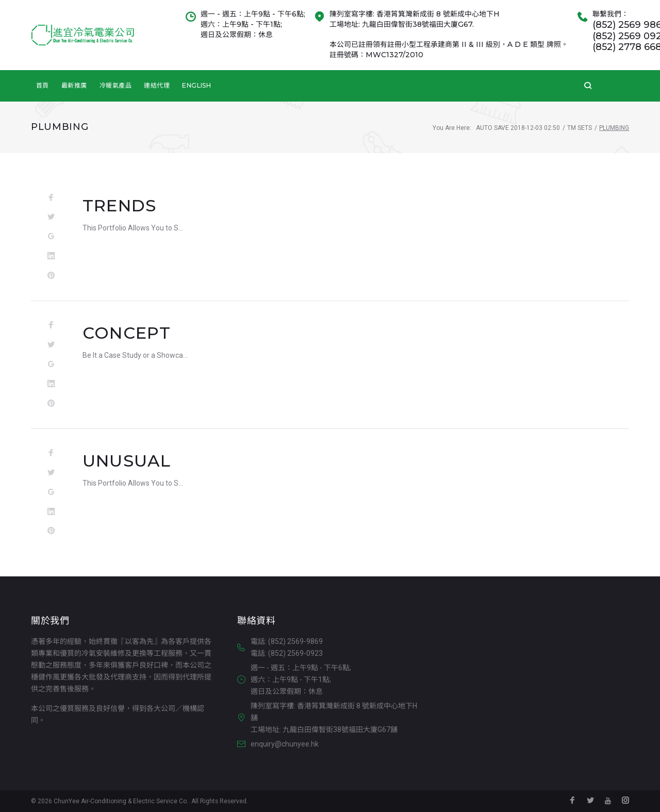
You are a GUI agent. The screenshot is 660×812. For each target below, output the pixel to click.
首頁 (43, 85)
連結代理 (157, 85)
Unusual (127, 461)
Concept (127, 333)
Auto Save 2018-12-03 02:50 (518, 128)
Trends (120, 205)
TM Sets (580, 128)
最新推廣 (74, 85)
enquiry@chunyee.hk (285, 744)
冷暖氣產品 (115, 85)
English (196, 85)
